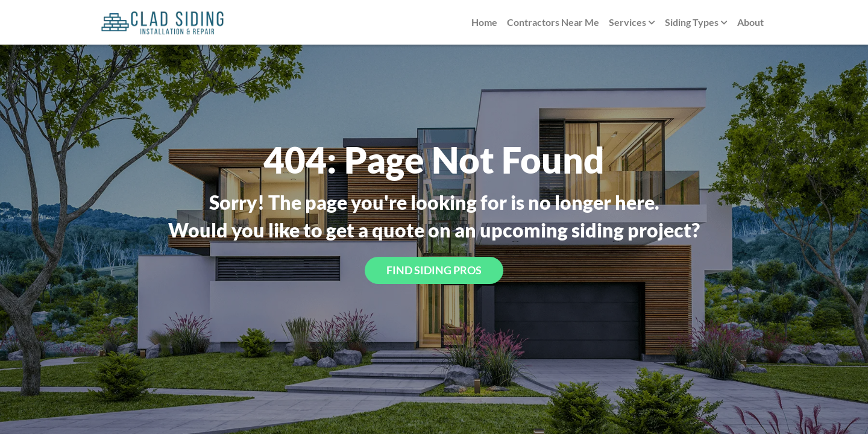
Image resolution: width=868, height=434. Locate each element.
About (750, 22)
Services (632, 23)
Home (484, 22)
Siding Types (696, 23)
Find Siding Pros (434, 270)
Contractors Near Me (553, 22)
